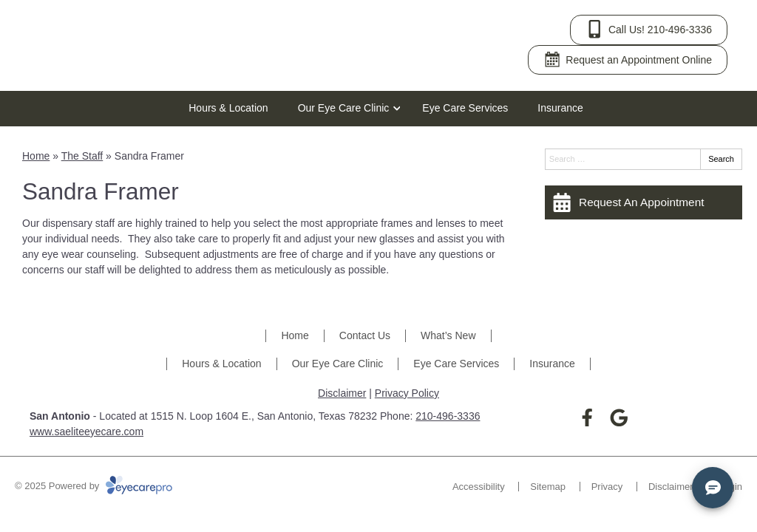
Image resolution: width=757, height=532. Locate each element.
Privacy (607, 487)
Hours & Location (228, 108)
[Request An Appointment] (644, 202)
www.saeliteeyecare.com (86, 432)
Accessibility (479, 487)
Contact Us (365, 335)
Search (721, 159)
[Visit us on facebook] (587, 418)
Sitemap (548, 487)
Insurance (560, 108)
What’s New (448, 335)
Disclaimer (342, 393)
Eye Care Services (465, 108)
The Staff (82, 156)
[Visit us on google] (619, 418)
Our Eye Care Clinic (344, 108)
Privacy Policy (407, 393)
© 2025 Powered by (94, 486)
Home (36, 156)
